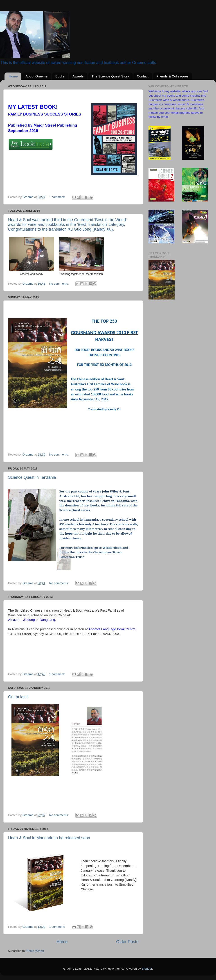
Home (13, 76)
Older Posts (127, 942)
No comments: (59, 284)
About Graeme (37, 76)
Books (60, 76)
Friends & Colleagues (172, 76)
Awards (78, 76)
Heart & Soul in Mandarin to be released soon (49, 838)
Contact (143, 76)
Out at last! (18, 697)
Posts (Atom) (35, 951)
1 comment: (57, 197)
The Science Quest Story (110, 76)
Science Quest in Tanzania (32, 477)
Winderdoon (112, 548)
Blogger (147, 969)
